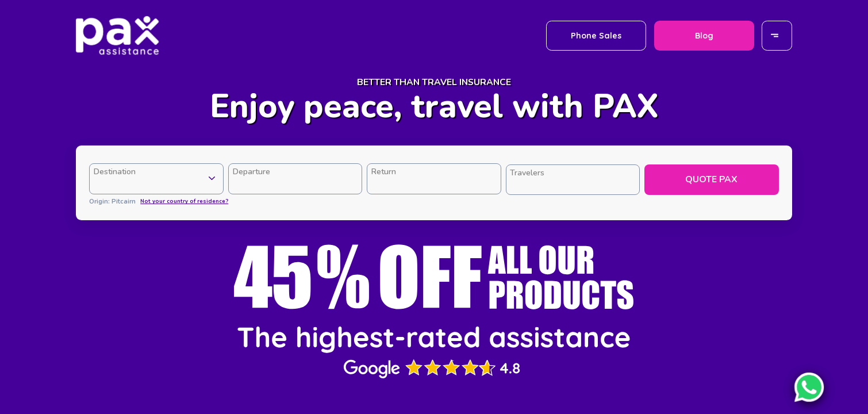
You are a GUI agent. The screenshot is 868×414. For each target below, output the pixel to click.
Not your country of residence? (184, 201)
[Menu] (777, 35)
